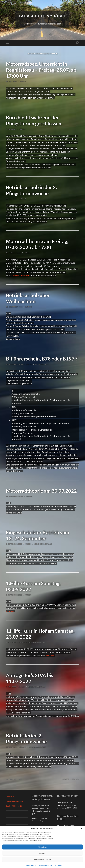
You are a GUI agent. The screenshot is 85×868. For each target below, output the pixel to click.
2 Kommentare (42, 364)
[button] (82, 828)
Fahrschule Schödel (42, 16)
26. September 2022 (14, 364)
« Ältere (14, 779)
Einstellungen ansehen (42, 859)
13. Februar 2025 (14, 253)
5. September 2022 (14, 544)
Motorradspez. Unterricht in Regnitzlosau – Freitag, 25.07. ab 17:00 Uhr (42, 70)
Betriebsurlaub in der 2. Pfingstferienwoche (32, 190)
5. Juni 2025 (11, 129)
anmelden (11, 611)
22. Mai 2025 (11, 199)
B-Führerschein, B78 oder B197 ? (42, 359)
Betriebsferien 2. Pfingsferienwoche (27, 738)
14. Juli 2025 (11, 81)
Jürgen (23, 81)
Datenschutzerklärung (45, 865)
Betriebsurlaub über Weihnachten (28, 298)
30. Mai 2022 (11, 747)
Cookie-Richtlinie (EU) (14, 806)
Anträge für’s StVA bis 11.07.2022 (30, 678)
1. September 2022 (14, 595)
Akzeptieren (43, 847)
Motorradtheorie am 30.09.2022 (42, 491)
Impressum (58, 865)
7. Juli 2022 (11, 642)
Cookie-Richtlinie (30, 865)
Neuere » (71, 779)
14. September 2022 (14, 496)
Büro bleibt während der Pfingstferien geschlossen (34, 120)
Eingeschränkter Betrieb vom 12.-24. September (38, 535)
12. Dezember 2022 (14, 307)
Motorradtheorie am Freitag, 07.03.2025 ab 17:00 (38, 244)
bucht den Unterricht (21, 275)
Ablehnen (42, 853)
